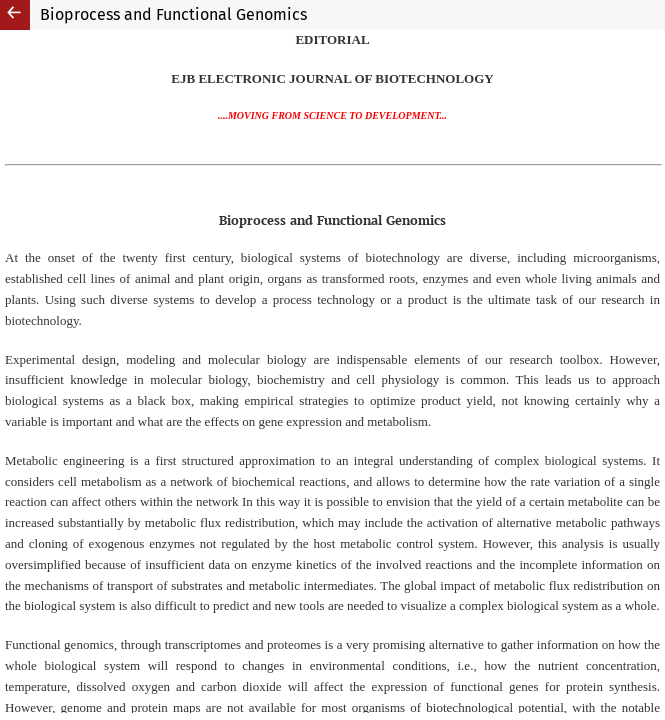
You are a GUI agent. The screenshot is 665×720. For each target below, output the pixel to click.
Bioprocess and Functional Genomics (173, 14)
